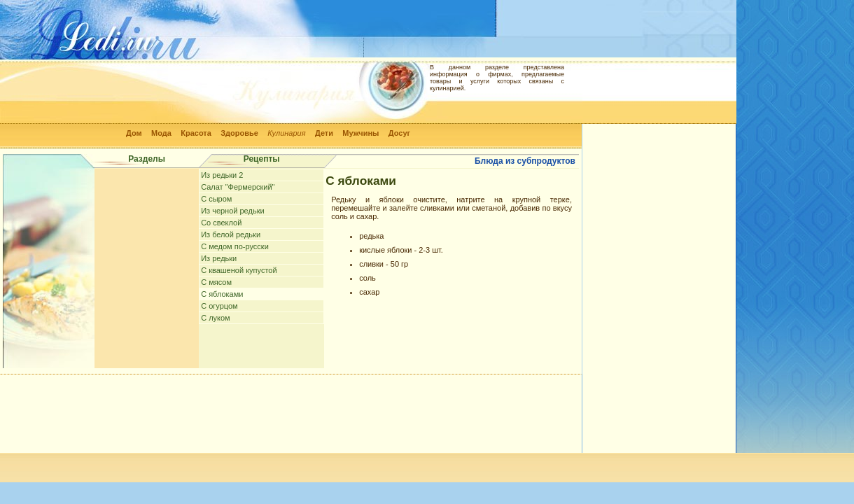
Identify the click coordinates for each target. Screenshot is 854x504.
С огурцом (219, 306)
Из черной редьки (232, 211)
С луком (216, 318)
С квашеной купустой (239, 270)
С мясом (216, 282)
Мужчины (360, 133)
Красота (196, 133)
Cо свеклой (221, 223)
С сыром (216, 199)
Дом (134, 133)
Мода (161, 133)
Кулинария (286, 133)
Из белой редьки (231, 234)
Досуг (399, 133)
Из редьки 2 (222, 175)
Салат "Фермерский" (238, 187)
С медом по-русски (235, 246)
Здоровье (239, 133)
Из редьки (219, 258)
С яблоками (222, 294)
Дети (324, 133)
